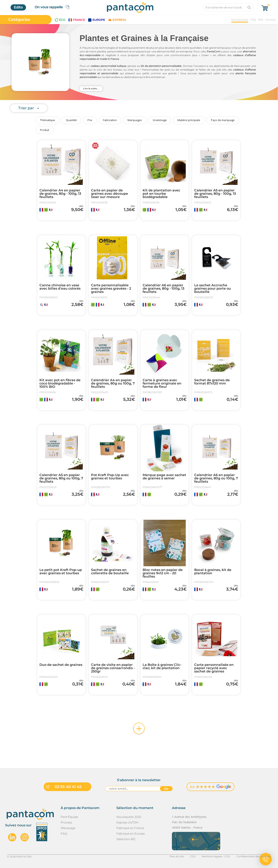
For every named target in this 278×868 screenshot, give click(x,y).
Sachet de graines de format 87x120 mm (212, 382)
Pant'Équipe (69, 817)
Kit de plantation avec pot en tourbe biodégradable (161, 194)
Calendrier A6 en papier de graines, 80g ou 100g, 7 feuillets (216, 478)
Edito (18, 7)
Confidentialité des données (254, 856)
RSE (261, 20)
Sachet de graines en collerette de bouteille (110, 572)
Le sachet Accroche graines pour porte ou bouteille (213, 289)
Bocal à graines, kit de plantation (213, 572)
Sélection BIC (126, 839)
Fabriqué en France (130, 828)
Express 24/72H (127, 822)
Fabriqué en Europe (131, 834)
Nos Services (240, 20)
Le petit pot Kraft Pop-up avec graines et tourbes (61, 572)
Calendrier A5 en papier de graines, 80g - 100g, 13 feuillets (215, 194)
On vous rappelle (53, 7)
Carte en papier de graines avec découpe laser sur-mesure (109, 194)
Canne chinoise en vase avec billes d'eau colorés (60, 287)
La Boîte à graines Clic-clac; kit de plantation (162, 666)
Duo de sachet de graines (61, 665)
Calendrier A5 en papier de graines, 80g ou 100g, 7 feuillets (61, 478)
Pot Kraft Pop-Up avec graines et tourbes (110, 477)
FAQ (253, 20)
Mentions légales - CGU (216, 856)
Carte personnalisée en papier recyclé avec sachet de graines (214, 668)
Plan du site (177, 856)
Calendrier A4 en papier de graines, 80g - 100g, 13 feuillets (60, 194)
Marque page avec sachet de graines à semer (164, 477)
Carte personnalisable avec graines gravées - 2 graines (111, 289)
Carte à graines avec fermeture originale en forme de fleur (162, 383)
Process (66, 822)
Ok (166, 789)
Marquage (68, 828)
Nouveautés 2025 (129, 817)
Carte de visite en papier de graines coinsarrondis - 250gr (113, 668)
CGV (193, 856)
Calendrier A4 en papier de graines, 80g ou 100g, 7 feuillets (113, 383)
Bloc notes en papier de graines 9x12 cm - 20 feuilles (163, 573)
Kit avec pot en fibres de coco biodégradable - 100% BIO (60, 383)
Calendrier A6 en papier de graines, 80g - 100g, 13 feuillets (163, 289)
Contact (271, 20)
